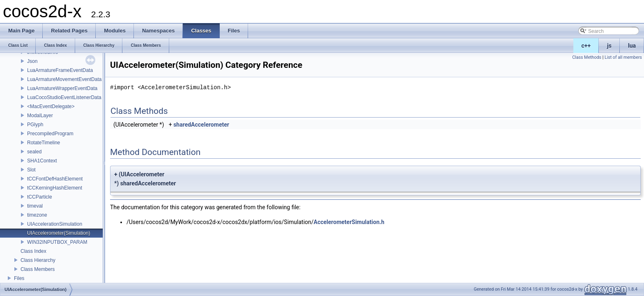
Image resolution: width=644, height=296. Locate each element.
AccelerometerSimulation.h (349, 222)
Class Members (38, 269)
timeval (35, 206)
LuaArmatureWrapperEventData (62, 88)
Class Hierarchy (38, 260)
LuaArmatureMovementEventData (64, 79)
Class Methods (587, 57)
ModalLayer (40, 116)
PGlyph (35, 125)
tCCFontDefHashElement (55, 179)
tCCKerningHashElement (55, 188)
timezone (37, 215)
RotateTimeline (44, 143)
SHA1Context (42, 161)
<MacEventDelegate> (51, 106)
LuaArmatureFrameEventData (60, 70)
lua (632, 46)
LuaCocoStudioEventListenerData (64, 97)
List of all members (623, 57)
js (609, 46)
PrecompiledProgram (50, 134)
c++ (586, 46)
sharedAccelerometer (201, 125)
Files (19, 278)
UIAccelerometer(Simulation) (59, 233)
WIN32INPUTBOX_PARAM (57, 242)
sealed (34, 152)
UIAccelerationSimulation (55, 224)
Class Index (33, 251)
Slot (31, 170)
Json (32, 61)
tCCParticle (40, 197)
